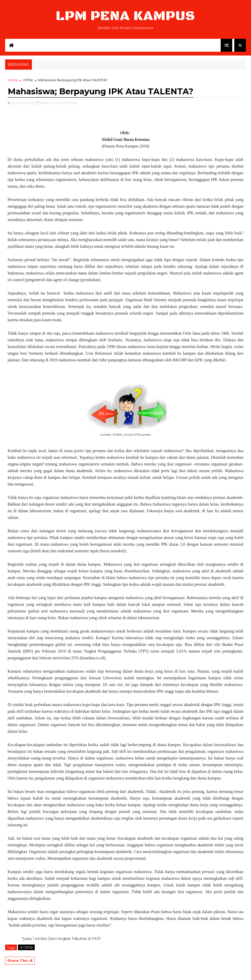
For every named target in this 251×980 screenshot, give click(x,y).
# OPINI (26, 947)
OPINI (28, 80)
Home (13, 80)
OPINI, (73, 103)
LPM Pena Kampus (126, 16)
